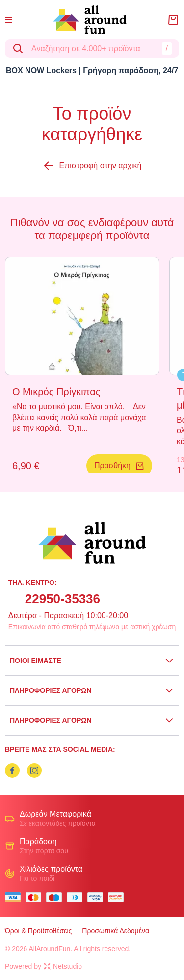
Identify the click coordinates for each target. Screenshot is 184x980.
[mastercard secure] (118, 897)
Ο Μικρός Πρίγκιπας (56, 392)
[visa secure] (98, 897)
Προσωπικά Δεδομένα (116, 931)
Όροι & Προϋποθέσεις (38, 931)
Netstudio (63, 966)
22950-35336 (63, 599)
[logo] (90, 20)
